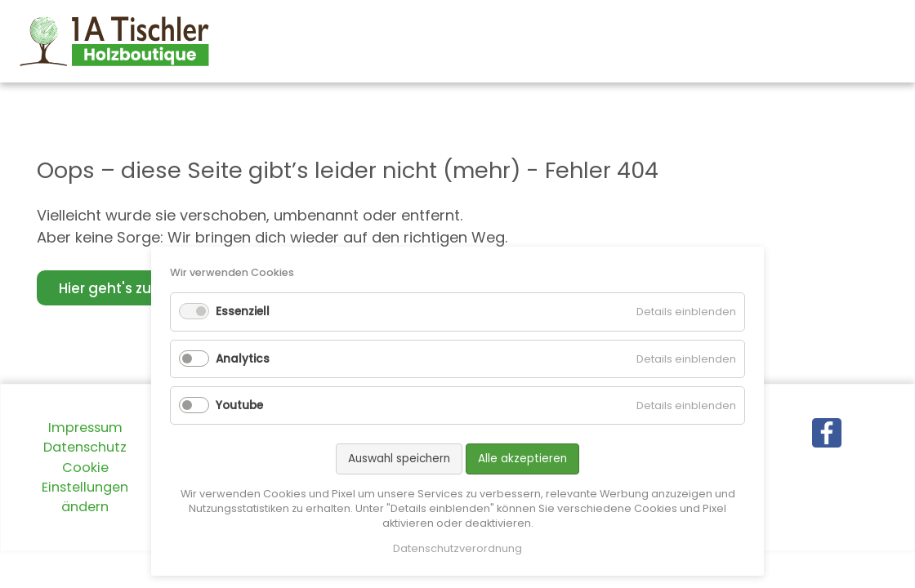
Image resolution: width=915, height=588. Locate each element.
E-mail (850, 466)
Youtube (239, 405)
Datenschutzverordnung (457, 548)
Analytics (243, 359)
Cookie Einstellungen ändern (85, 488)
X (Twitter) (818, 466)
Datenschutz (85, 447)
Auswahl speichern (399, 459)
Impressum (85, 428)
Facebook (785, 466)
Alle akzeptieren (522, 459)
